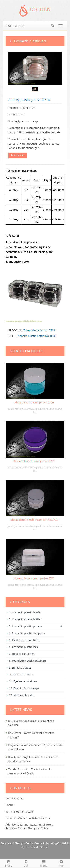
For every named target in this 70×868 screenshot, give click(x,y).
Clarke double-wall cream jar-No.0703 (34, 520)
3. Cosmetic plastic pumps (25, 626)
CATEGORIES (15, 26)
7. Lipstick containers (22, 654)
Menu (44, 863)
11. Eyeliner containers (23, 681)
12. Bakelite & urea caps (24, 688)
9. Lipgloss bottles (20, 668)
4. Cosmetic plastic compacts (27, 633)
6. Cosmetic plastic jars (23, 647)
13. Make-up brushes (22, 695)
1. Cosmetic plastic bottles (25, 612)
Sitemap (45, 847)
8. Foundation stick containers (28, 661)
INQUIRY (18, 155)
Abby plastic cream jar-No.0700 (34, 402)
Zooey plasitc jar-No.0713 (39, 330)
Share (9, 863)
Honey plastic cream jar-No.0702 (34, 578)
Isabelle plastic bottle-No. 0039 (37, 336)
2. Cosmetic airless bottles (25, 619)
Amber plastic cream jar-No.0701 (34, 461)
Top (61, 863)
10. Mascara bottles (21, 674)
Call (26, 863)
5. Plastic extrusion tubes (25, 640)
